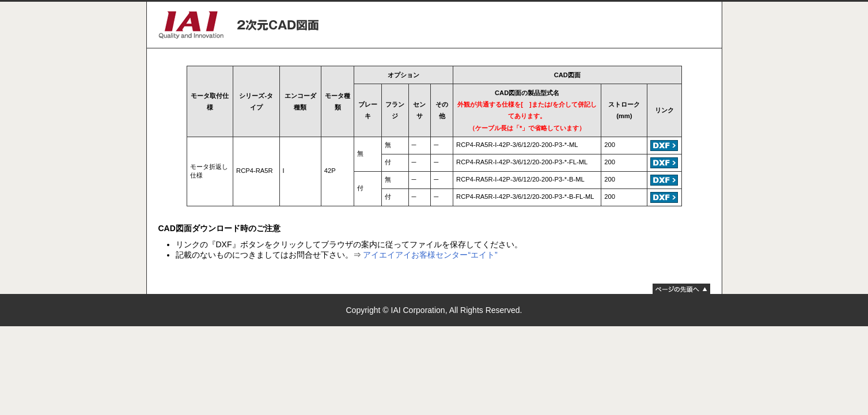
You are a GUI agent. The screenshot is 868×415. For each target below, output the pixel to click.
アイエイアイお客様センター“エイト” (430, 255)
